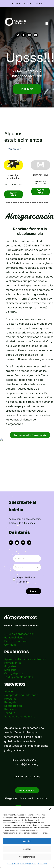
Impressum (42, 864)
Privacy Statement (28, 864)
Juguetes (10, 666)
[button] (50, 809)
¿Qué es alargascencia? (19, 634)
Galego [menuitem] (39, 4)
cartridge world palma (13, 177)
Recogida (10, 702)
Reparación (12, 709)
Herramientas (13, 663)
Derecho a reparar (16, 641)
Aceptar (27, 841)
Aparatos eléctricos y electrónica (25, 659)
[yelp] (29, 543)
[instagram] (30, 35)
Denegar (27, 849)
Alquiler (9, 691)
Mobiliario (10, 670)
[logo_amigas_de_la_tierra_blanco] (16, 19)
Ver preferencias (27, 857)
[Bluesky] (18, 35)
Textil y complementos (19, 677)
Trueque (10, 713)
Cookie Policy (13, 864)
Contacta (10, 645)
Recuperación (13, 706)
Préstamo (10, 699)
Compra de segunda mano (21, 695)
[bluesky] (17, 543)
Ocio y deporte (14, 673)
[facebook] (24, 35)
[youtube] (36, 35)
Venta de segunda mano (20, 717)
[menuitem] (16, 3)
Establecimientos (15, 638)
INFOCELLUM (40, 175)
